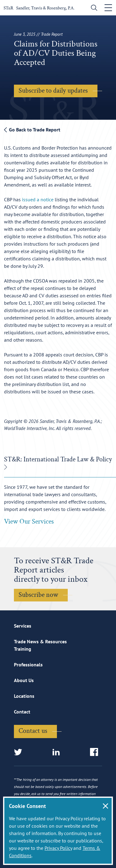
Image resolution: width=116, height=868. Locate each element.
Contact (22, 712)
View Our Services (29, 522)
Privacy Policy (58, 848)
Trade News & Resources (40, 641)
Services (23, 626)
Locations (24, 696)
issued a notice (38, 199)
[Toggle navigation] (108, 8)
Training (23, 649)
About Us (24, 680)
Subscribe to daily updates (53, 91)
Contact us (33, 731)
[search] (93, 8)
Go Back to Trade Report (32, 130)
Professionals (28, 665)
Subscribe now (38, 595)
